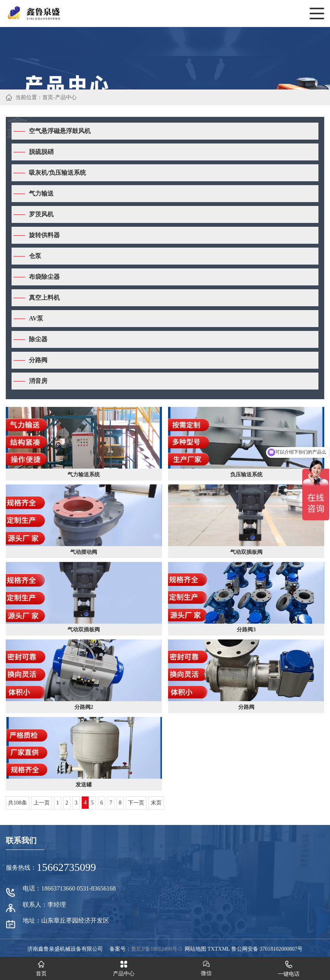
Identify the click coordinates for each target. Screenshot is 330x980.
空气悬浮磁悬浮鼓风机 (60, 131)
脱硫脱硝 (41, 152)
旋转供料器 (44, 235)
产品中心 (66, 97)
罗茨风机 (41, 214)
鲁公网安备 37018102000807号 (267, 949)
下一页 (136, 803)
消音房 (38, 381)
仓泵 (35, 256)
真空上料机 (44, 298)
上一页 (42, 803)
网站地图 (195, 949)
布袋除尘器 (44, 277)
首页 (48, 97)
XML (224, 949)
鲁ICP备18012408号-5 (156, 949)
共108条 (18, 803)
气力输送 (41, 193)
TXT (213, 949)
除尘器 (38, 339)
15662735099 (66, 867)
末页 (156, 803)
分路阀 (38, 360)
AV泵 (36, 318)
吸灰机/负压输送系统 (57, 173)
